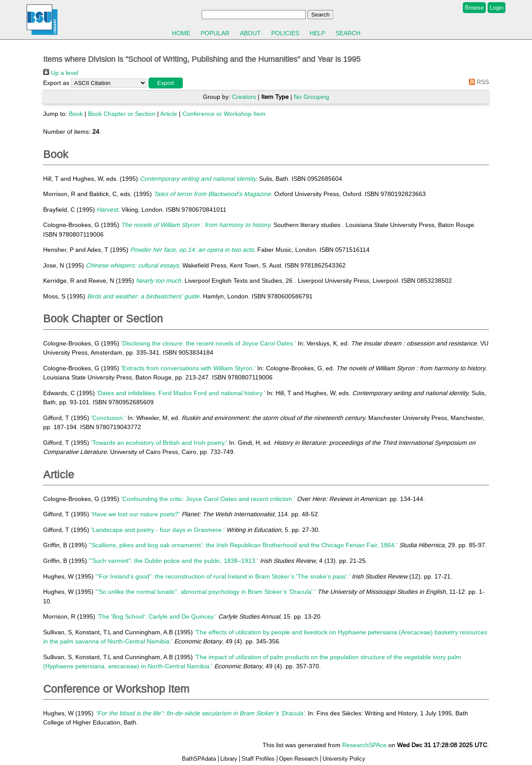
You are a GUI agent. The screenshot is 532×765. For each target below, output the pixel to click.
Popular (215, 33)
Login (497, 8)
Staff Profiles (258, 759)
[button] (166, 83)
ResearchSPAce (364, 745)
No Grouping (311, 97)
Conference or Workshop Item (224, 114)
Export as (56, 83)
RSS (477, 82)
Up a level (61, 73)
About (250, 33)
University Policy (344, 759)
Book (76, 114)
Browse (474, 8)
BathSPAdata (199, 759)
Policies (285, 33)
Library (229, 759)
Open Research (299, 759)
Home (181, 33)
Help (317, 33)
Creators (244, 97)
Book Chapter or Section (122, 114)
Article (169, 114)
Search (348, 33)
